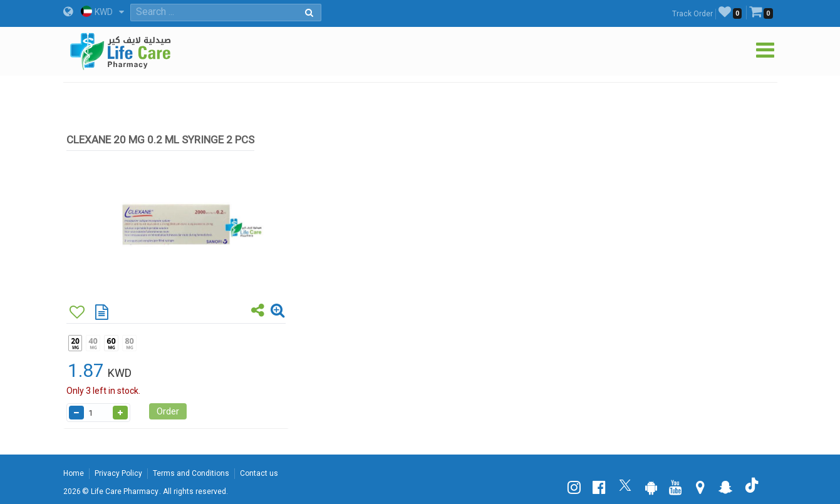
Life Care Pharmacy (125, 491)
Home (74, 473)
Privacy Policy (118, 473)
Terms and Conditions (191, 473)
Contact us (259, 473)
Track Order (692, 14)
